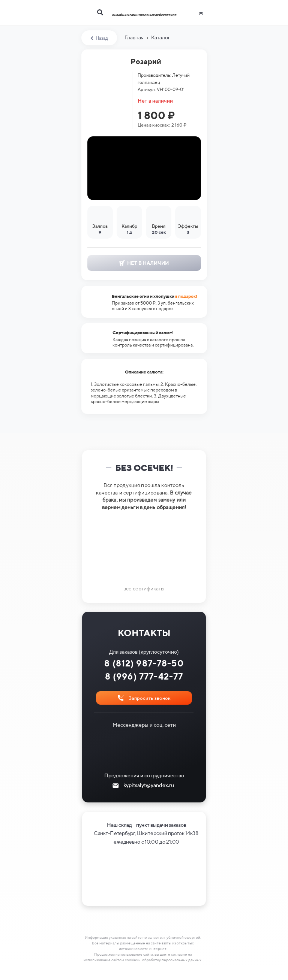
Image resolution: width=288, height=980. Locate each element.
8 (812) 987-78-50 (144, 663)
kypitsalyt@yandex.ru (149, 785)
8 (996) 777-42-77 (144, 676)
